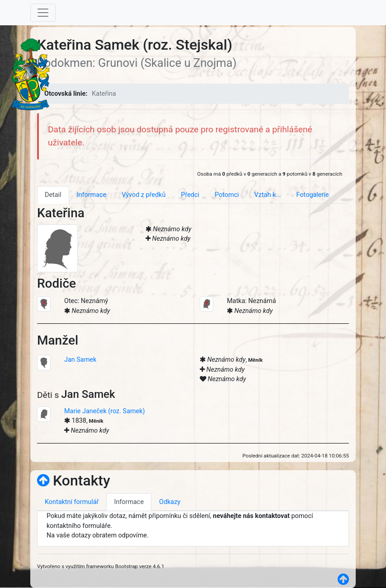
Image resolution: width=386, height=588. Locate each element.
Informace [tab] (92, 195)
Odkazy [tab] (170, 502)
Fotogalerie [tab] (313, 195)
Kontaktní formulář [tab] (72, 502)
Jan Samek (80, 360)
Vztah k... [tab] (268, 195)
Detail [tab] (53, 195)
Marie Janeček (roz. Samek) (105, 411)
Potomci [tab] (227, 195)
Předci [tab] (190, 195)
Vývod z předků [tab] (144, 195)
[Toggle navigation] (43, 13)
